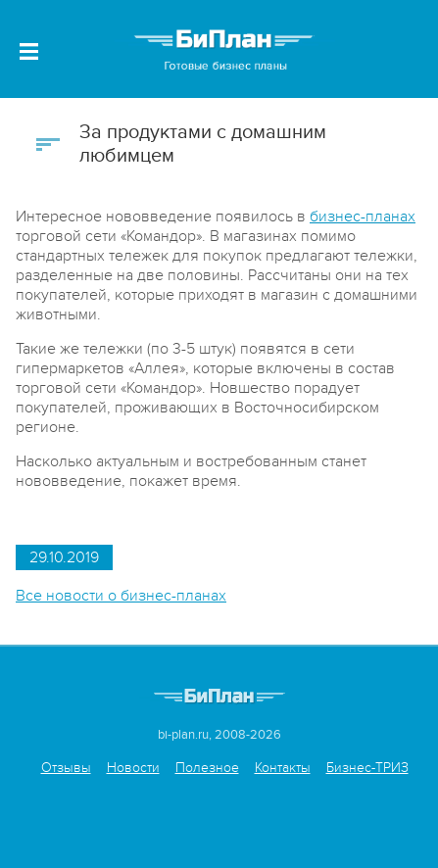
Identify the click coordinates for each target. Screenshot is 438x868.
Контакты (283, 768)
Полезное (207, 768)
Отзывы (66, 768)
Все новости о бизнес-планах (121, 596)
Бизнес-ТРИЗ (367, 768)
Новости (133, 768)
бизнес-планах (363, 217)
